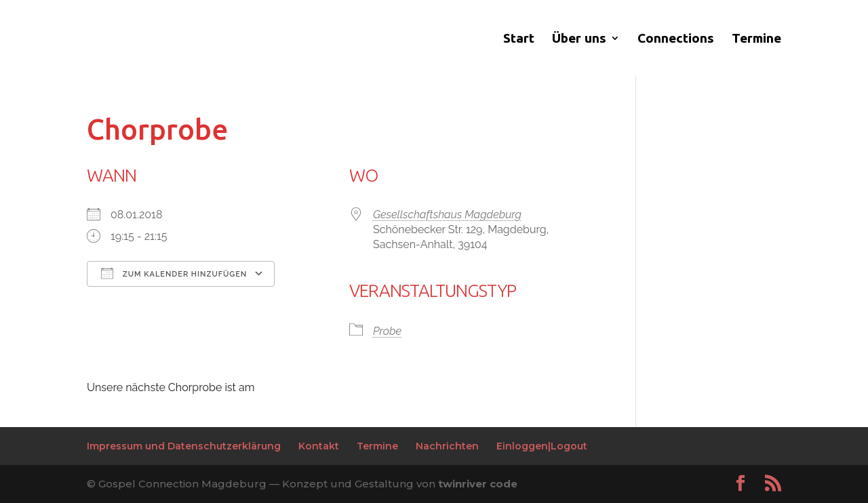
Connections (676, 39)
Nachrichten (447, 446)
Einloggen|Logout (542, 446)
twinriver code (478, 484)
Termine (756, 39)
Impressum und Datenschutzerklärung (184, 446)
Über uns (579, 39)
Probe (387, 331)
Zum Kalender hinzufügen (174, 273)
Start (519, 39)
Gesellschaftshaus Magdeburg (447, 215)
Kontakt (319, 446)
